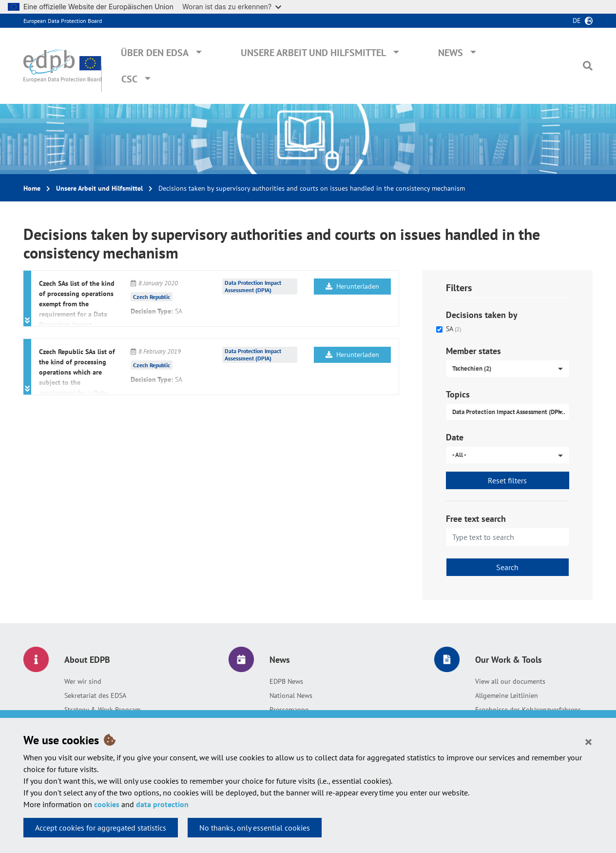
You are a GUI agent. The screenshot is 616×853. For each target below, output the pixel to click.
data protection (162, 804)
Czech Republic (152, 297)
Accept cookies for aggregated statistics (101, 828)
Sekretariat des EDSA (95, 695)
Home (32, 188)
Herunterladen (352, 286)
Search (507, 567)
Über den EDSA (155, 53)
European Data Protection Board (63, 21)
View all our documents (510, 681)
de (577, 20)
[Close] (588, 741)
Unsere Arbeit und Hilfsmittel (313, 53)
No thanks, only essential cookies (255, 828)
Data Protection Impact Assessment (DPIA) (253, 286)
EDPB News (286, 681)
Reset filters (507, 480)
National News (291, 695)
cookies (107, 804)
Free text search (476, 519)
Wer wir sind (83, 681)
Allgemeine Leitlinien (507, 695)
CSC (129, 79)
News (451, 53)
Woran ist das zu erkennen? (232, 7)
